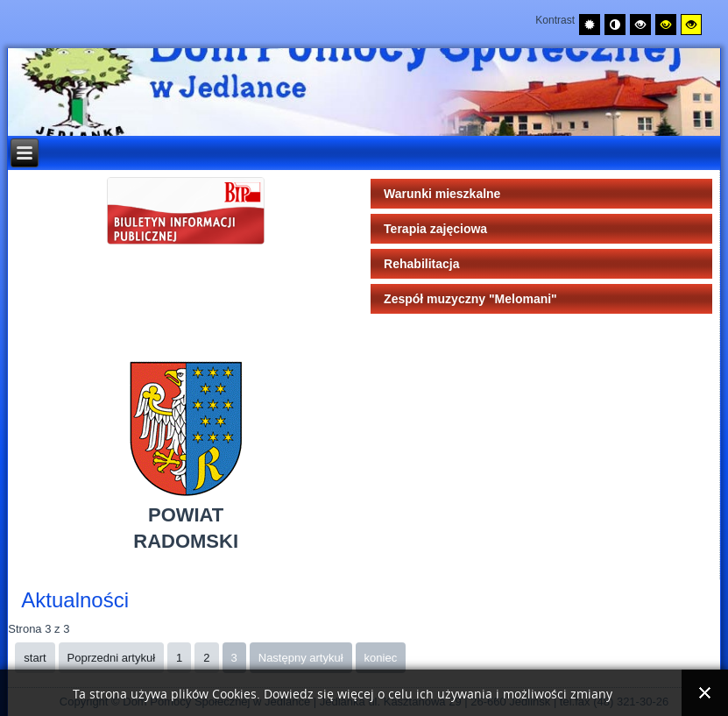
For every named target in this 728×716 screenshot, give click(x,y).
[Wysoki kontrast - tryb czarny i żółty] (666, 25)
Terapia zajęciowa (435, 229)
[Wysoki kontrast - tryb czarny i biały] (640, 25)
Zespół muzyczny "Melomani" (470, 299)
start (35, 658)
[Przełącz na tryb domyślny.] (590, 25)
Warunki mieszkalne (442, 194)
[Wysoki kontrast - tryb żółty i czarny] (691, 25)
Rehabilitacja (421, 264)
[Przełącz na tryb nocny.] (615, 25)
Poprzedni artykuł (111, 658)
